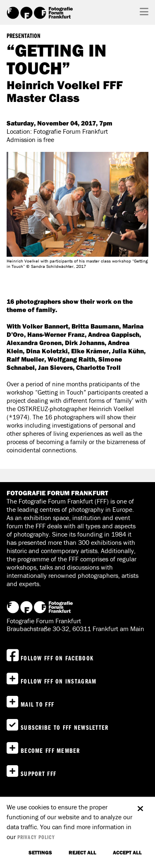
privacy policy (36, 837)
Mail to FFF (37, 704)
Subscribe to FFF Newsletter (65, 727)
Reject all (82, 852)
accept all (127, 852)
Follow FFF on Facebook (57, 658)
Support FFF (38, 773)
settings (40, 852)
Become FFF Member (50, 750)
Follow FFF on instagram (58, 681)
